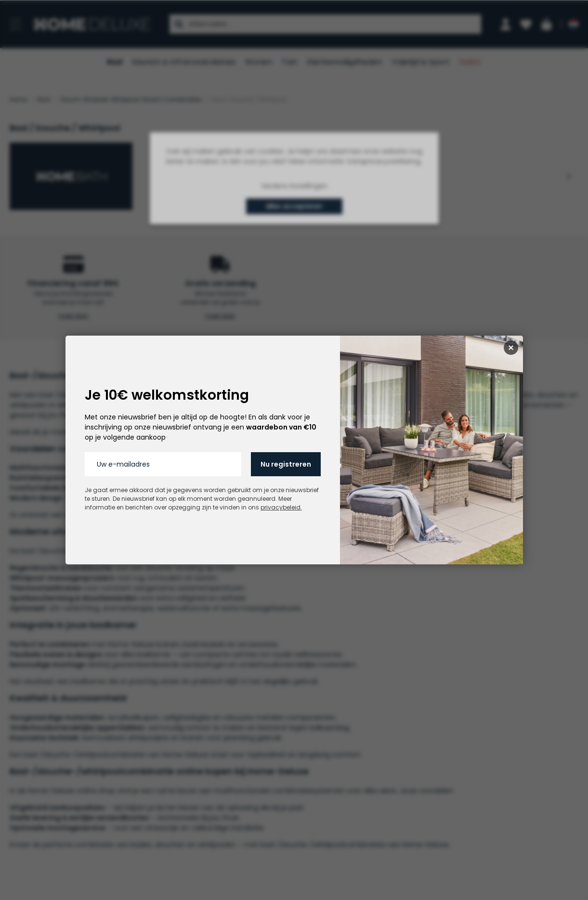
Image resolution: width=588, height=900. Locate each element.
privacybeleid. (281, 507)
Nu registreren (286, 464)
